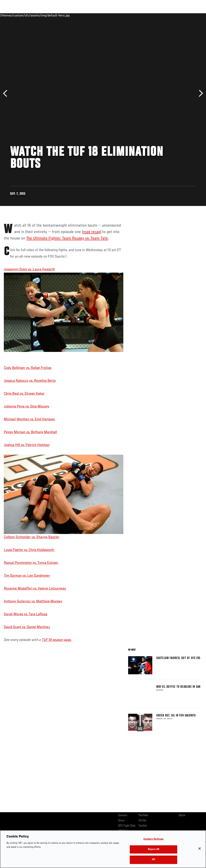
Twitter (143, 826)
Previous (7, 93)
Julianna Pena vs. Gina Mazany (27, 406)
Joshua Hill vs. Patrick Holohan (27, 445)
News (62, 15)
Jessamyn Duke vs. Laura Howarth (29, 269)
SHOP (182, 15)
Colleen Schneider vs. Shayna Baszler (64, 497)
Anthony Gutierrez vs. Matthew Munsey (33, 601)
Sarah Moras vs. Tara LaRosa (26, 614)
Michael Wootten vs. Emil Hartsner (29, 419)
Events (11, 15)
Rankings (28, 15)
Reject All (153, 849)
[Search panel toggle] (193, 15)
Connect (128, 15)
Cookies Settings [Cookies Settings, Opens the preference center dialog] (153, 839)
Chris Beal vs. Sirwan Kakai (24, 394)
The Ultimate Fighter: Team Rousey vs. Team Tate (67, 238)
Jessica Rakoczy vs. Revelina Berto (30, 381)
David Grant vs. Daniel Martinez (27, 627)
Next (199, 93)
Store (121, 821)
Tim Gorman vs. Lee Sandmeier (27, 576)
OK (153, 860)
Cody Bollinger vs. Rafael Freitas (28, 368)
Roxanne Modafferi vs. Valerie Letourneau (35, 589)
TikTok (142, 821)
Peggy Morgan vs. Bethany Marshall (30, 432)
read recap (92, 232)
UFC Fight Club (127, 826)
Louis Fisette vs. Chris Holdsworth (29, 550)
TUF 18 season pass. (57, 640)
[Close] (200, 849)
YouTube (143, 815)
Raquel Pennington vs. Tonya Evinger (31, 563)
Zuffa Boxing (164, 15)
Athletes (46, 15)
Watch (145, 15)
